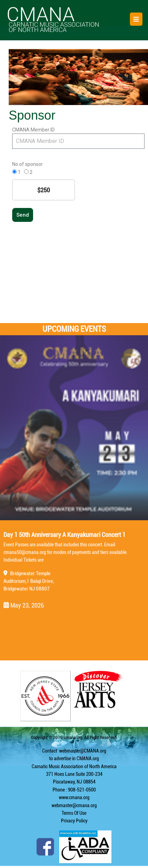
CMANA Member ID (33, 130)
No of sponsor (28, 164)
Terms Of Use (74, 813)
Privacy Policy (74, 821)
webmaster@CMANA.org (83, 751)
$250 (44, 190)
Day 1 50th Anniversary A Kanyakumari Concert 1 (64, 535)
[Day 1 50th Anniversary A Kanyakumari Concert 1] (74, 428)
